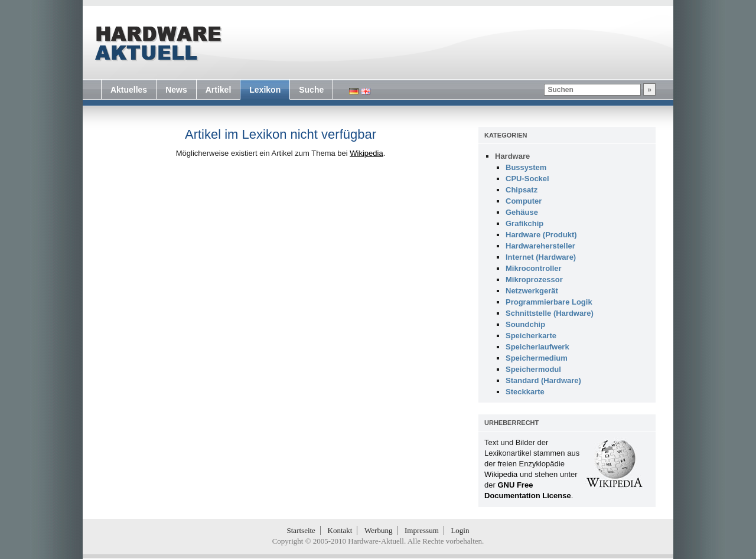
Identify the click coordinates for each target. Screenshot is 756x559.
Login (460, 530)
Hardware (512, 156)
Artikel (219, 90)
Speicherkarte (531, 336)
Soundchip (525, 324)
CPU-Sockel (527, 179)
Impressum (422, 530)
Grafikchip (524, 223)
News (176, 90)
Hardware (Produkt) (541, 235)
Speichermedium (537, 358)
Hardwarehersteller (540, 246)
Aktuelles (129, 90)
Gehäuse (522, 212)
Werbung (378, 530)
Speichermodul (533, 369)
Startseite (301, 530)
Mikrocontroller (534, 268)
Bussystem (526, 167)
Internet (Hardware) (541, 257)
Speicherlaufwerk (537, 347)
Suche (311, 90)
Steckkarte (525, 392)
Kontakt (340, 530)
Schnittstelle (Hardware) (550, 313)
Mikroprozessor (534, 279)
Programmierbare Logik (549, 302)
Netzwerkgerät (532, 291)
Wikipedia (366, 153)
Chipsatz (522, 190)
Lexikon (265, 90)
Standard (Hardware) (543, 380)
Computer (524, 201)
